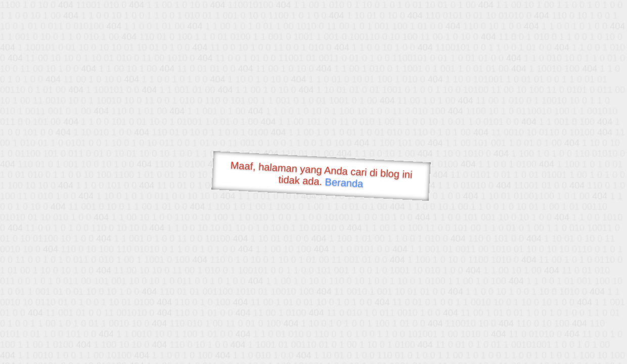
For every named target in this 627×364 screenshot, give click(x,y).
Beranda (344, 183)
